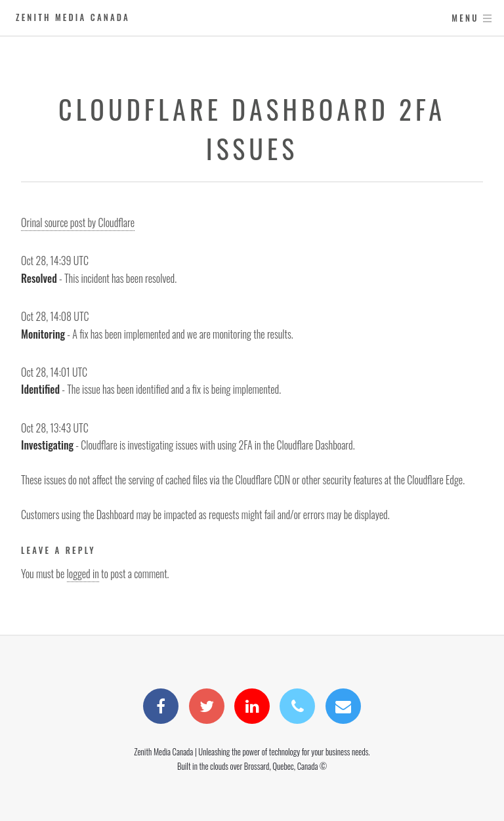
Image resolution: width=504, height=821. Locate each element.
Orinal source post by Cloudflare (78, 222)
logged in (83, 574)
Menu (465, 18)
